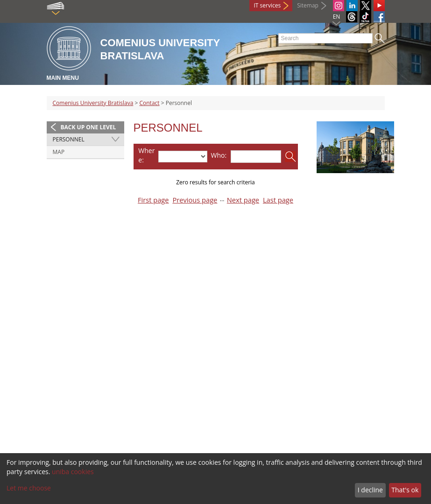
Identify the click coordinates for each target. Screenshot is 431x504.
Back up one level (88, 127)
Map (59, 152)
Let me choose (29, 488)
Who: (219, 155)
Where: (146, 155)
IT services (268, 5)
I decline (370, 490)
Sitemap (308, 5)
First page (153, 200)
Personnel (69, 139)
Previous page (195, 200)
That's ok (405, 490)
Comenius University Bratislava (93, 103)
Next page (243, 200)
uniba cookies (73, 472)
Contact (149, 103)
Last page (278, 200)
